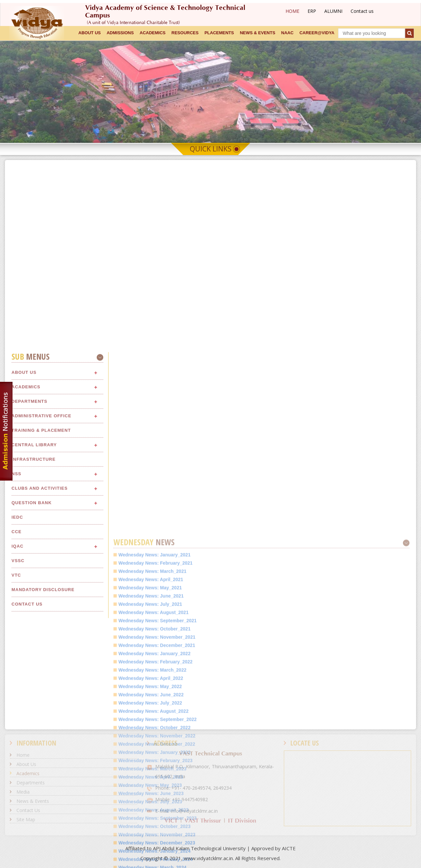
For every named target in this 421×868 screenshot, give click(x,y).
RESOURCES (185, 33)
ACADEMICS (153, 33)
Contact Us (28, 810)
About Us (24, 670)
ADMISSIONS (120, 33)
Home (23, 755)
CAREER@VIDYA (317, 33)
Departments (29, 699)
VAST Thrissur (203, 821)
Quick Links (211, 149)
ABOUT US (89, 33)
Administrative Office (41, 713)
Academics (26, 684)
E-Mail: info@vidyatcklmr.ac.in (186, 811)
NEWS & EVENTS (258, 33)
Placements (219, 33)
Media (23, 792)
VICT (171, 821)
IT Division (242, 821)
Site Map (26, 819)
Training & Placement (41, 728)
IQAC (18, 843)
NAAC (287, 33)
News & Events (33, 801)
